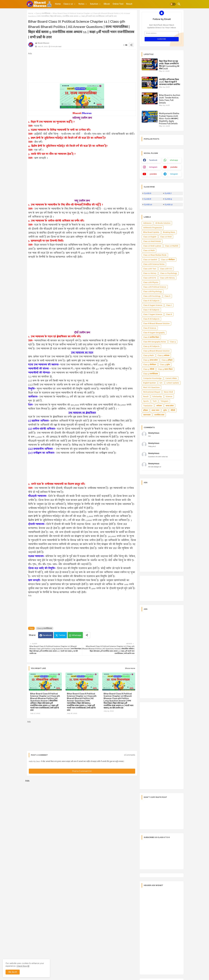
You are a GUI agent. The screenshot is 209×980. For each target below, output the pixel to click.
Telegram (164, 401)
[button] (173, 4)
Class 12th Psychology (153, 292)
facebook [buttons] (153, 160)
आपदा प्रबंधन (170, 406)
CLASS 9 (168, 199)
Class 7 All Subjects (151, 310)
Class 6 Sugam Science (153, 305)
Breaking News (169, 232)
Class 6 (167, 296)
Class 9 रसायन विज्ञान (165, 369)
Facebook (47, 635)
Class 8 (169, 314)
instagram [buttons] (153, 167)
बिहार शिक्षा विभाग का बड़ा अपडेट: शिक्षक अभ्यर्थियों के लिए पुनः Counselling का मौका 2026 (169, 65)
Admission (147, 223)
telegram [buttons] (174, 174)
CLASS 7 (168, 193)
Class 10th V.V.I (166, 269)
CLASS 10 (148, 205)
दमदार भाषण (155, 410)
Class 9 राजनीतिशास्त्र (43, 13)
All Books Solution (163, 223)
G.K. (161, 383)
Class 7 (169, 305)
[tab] (58, 4)
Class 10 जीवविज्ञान (168, 260)
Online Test (118, 4)
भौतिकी (173, 410)
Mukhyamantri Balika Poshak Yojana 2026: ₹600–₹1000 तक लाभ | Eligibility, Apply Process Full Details (169, 118)
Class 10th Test (150, 269)
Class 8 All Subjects (151, 319)
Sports (146, 401)
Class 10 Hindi (166, 237)
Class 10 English (150, 237)
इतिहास (145, 410)
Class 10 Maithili (172, 246)
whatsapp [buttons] (174, 160)
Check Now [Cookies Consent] (22, 966)
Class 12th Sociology (152, 296)
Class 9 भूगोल (165, 365)
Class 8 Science (150, 328)
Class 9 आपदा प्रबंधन (150, 360)
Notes (81, 4)
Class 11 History (150, 273)
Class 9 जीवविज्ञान (150, 365)
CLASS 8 (148, 199)
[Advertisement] (82, 69)
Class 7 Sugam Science (153, 314)
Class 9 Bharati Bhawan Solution (156, 351)
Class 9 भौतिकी (149, 369)
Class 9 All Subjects (151, 346)
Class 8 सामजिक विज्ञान (151, 337)
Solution (94, 4)
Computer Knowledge (152, 378)
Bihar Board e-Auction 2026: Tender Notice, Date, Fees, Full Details (170, 99)
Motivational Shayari (152, 392)
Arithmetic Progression (153, 228)
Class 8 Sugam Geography (154, 333)
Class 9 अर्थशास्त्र (163, 355)
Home (58, 4)
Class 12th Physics (151, 282)
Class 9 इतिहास (167, 360)
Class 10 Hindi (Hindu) (152, 241)
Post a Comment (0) (82, 771)
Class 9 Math (148, 355)
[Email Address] (162, 33)
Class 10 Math (149, 250)
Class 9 (173, 342)
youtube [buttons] (174, 167)
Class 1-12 (68, 4)
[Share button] (87, 635)
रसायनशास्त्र (147, 415)
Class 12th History (167, 278)
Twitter (62, 635)
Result (129, 4)
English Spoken (150, 383)
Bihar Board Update (151, 232)
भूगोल (165, 410)
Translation (148, 406)
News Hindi (168, 392)
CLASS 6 (148, 193)
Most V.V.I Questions (151, 387)
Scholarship (157, 397)
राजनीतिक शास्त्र (159, 415)
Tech (155, 401)
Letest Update (173, 383)
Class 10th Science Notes (154, 264)
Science (169, 397)
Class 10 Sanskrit (150, 260)
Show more (130, 668)
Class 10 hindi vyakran (152, 246)
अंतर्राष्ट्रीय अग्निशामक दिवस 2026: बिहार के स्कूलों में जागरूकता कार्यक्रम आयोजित (170, 82)
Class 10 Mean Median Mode (155, 255)
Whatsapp (77, 635)
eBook (107, 4)
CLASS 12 (169, 205)
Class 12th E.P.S (150, 278)
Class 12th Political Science (155, 287)
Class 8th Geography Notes (155, 342)
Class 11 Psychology (169, 273)
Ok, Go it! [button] (13, 972)
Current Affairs (171, 378)
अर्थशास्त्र (159, 406)
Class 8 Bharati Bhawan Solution (156, 324)
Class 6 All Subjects (151, 301)
